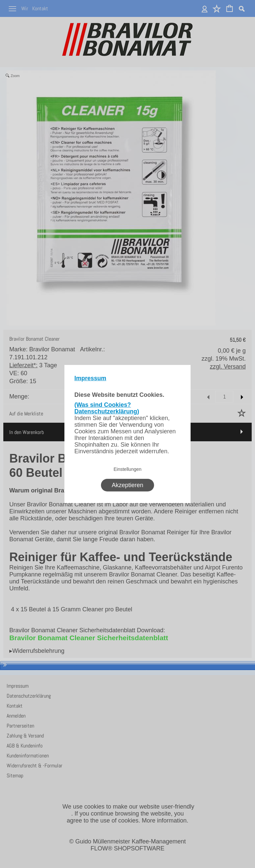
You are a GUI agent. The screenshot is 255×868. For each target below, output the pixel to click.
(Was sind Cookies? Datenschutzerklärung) (107, 408)
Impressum (90, 378)
